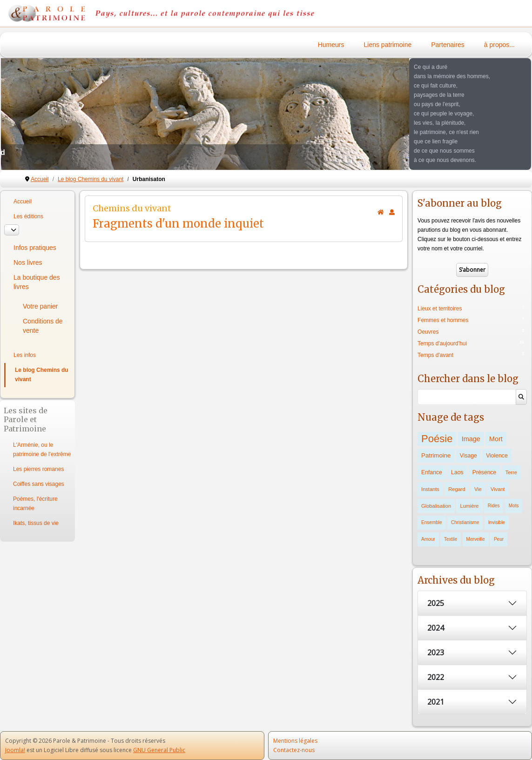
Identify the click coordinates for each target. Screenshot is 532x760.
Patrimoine (436, 455)
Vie (478, 489)
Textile (451, 539)
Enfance (432, 472)
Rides (494, 506)
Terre (511, 472)
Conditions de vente (43, 326)
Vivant (498, 489)
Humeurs (331, 45)
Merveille (476, 539)
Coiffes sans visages (39, 484)
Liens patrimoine (388, 45)
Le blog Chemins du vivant (42, 375)
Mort (496, 439)
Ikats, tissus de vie (36, 523)
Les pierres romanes (38, 469)
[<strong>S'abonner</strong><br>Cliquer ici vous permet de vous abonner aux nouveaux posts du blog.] (392, 212)
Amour (428, 539)
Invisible (497, 522)
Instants (430, 489)
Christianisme (465, 522)
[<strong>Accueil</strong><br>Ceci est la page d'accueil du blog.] (381, 212)
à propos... (499, 45)
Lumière (469, 506)
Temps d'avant (435, 355)
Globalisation (436, 506)
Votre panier (40, 306)
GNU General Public (159, 750)
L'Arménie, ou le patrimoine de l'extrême (42, 450)
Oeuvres (428, 332)
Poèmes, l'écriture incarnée (35, 504)
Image (471, 439)
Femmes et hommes (443, 320)
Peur (499, 539)
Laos (457, 472)
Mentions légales (295, 741)
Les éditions (28, 216)
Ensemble (431, 522)
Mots (514, 506)
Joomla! (15, 750)
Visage (468, 456)
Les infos (25, 355)
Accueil (23, 202)
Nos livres (28, 262)
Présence (484, 472)
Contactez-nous (294, 750)
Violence (497, 456)
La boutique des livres (37, 282)
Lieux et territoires (440, 309)
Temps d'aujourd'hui (442, 343)
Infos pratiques (35, 248)
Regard (457, 489)
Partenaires (448, 45)
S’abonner (472, 270)
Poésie (437, 439)
